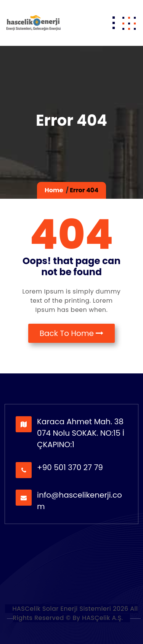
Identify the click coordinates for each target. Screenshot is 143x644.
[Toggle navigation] (114, 23)
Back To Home (72, 333)
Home (54, 190)
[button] (129, 23)
